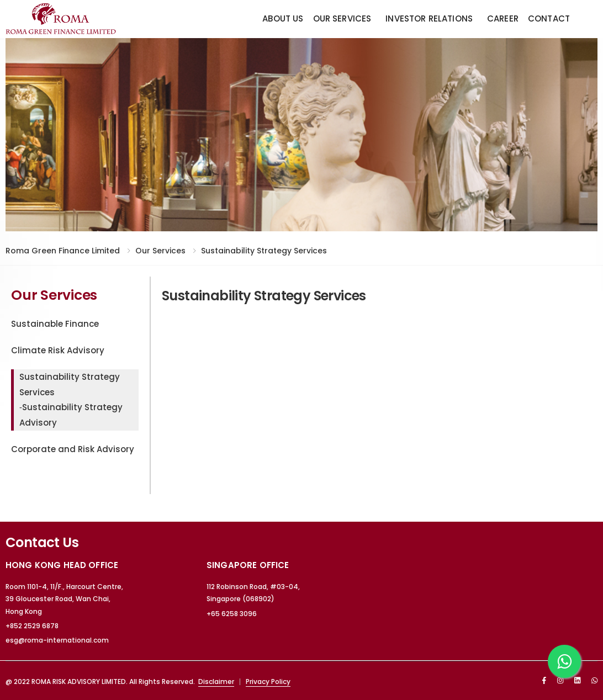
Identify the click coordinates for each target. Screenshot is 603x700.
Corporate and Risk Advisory (73, 449)
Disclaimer (216, 682)
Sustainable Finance (55, 324)
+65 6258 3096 (232, 614)
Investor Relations (429, 18)
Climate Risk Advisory (58, 350)
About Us (283, 18)
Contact (549, 18)
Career (503, 18)
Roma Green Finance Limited (63, 251)
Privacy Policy (268, 682)
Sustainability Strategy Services (264, 251)
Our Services (342, 18)
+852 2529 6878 (32, 626)
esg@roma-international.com (57, 640)
